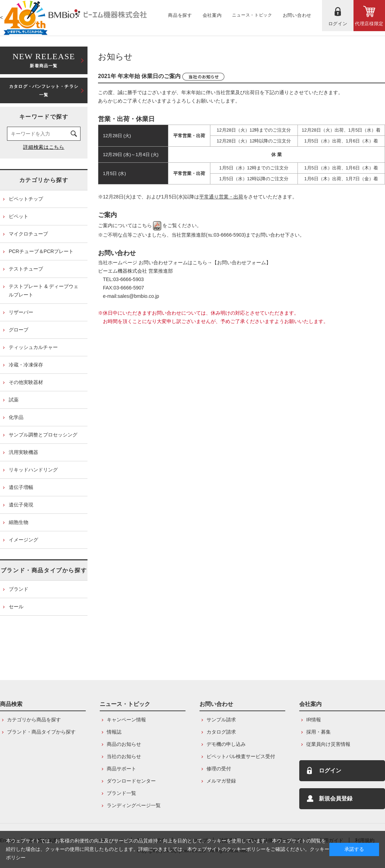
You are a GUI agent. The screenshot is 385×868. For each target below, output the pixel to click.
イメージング (23, 540)
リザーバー (21, 312)
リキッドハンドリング (33, 470)
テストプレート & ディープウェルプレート (44, 290)
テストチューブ (26, 269)
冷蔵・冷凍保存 (26, 365)
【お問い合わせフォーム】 (241, 262)
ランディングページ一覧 (134, 805)
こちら (150, 225)
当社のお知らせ (124, 756)
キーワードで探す (44, 117)
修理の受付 (219, 769)
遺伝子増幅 (21, 487)
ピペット (19, 216)
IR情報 (314, 720)
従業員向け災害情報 (328, 744)
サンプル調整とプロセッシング (43, 435)
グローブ (19, 330)
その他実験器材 (26, 382)
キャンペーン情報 (126, 720)
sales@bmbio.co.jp (138, 296)
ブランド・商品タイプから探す (44, 570)
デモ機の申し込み (226, 744)
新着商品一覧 (44, 60)
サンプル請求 (221, 720)
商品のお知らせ (124, 744)
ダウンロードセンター (131, 781)
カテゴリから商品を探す (34, 720)
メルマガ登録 (221, 781)
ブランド (19, 589)
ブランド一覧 (121, 793)
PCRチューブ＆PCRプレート (41, 251)
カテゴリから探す (44, 180)
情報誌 (114, 732)
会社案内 (310, 704)
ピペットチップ (26, 199)
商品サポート (121, 769)
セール (16, 607)
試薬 (14, 400)
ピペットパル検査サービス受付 (241, 756)
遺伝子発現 (21, 505)
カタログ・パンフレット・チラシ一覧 (44, 91)
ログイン (330, 771)
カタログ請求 (221, 732)
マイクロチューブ (28, 234)
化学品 (16, 417)
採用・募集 (318, 732)
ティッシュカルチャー (33, 347)
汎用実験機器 (23, 452)
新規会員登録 (336, 799)
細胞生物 (19, 522)
